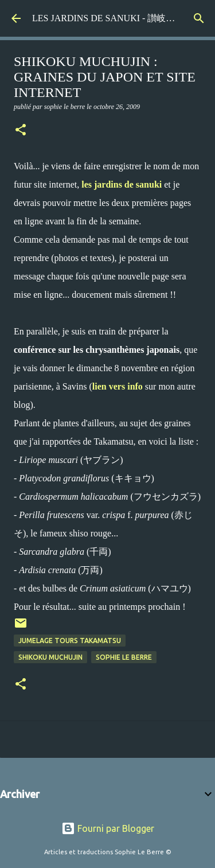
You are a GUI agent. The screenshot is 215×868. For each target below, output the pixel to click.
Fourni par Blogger (108, 828)
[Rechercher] (199, 18)
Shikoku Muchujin (50, 657)
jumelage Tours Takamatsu (70, 641)
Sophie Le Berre (124, 657)
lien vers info (118, 386)
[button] (21, 131)
